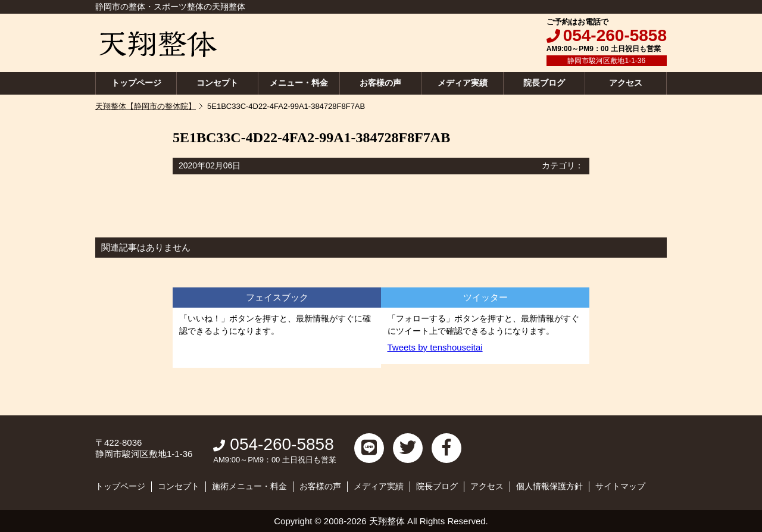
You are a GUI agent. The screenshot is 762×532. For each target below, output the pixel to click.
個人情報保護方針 (549, 486)
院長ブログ (544, 83)
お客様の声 (380, 83)
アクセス (626, 83)
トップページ (136, 83)
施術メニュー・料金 (249, 486)
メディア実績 (463, 83)
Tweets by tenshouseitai (435, 347)
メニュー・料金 (299, 83)
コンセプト (217, 83)
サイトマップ (620, 486)
